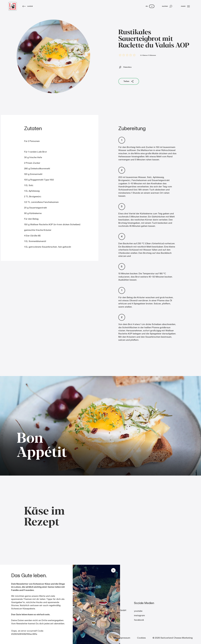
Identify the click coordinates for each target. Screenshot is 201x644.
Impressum (124, 638)
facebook (139, 620)
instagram (139, 615)
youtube (138, 611)
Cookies (141, 638)
